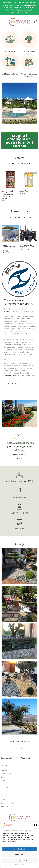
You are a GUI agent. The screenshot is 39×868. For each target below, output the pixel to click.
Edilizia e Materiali (10, 74)
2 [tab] (20, 458)
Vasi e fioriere (6, 749)
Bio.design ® (8, 311)
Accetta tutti (20, 849)
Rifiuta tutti (19, 855)
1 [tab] (17, 458)
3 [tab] (22, 458)
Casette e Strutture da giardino (29, 75)
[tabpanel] (19, 103)
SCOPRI (19, 110)
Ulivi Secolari (29, 52)
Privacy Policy (19, 865)
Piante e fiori (10, 52)
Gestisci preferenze (19, 860)
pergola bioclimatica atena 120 (8, 247)
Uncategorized (6, 758)
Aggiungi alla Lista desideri (18, 191)
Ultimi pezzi (25, 758)
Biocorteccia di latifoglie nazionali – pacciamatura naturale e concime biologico (9, 195)
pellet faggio (25, 191)
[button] (36, 825)
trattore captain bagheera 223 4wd (27, 246)
